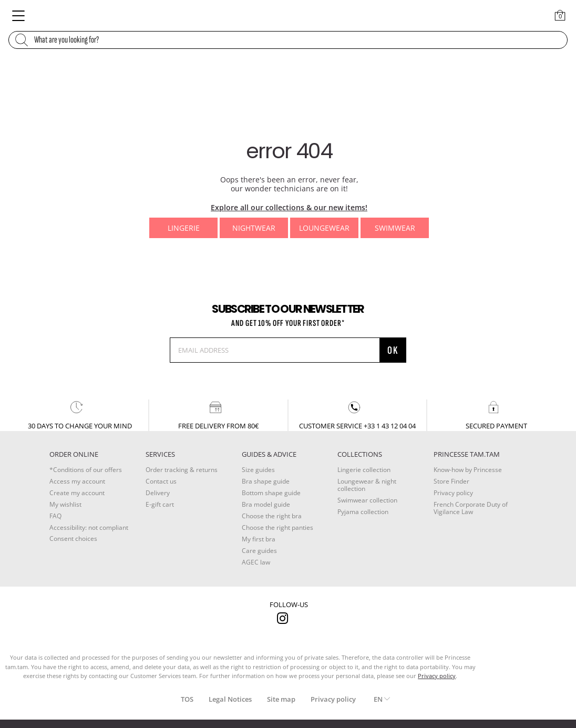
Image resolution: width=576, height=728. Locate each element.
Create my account (77, 493)
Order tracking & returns (182, 470)
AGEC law (256, 562)
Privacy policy (453, 493)
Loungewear (324, 228)
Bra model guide (266, 504)
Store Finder (451, 481)
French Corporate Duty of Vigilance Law (471, 508)
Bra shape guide (266, 481)
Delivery (158, 493)
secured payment (496, 415)
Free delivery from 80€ (218, 415)
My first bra (259, 539)
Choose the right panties (277, 527)
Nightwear (254, 228)
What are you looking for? (66, 40)
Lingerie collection (364, 470)
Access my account (77, 481)
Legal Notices (230, 699)
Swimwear (395, 228)
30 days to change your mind (80, 415)
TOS (187, 699)
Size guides (258, 470)
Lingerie (184, 228)
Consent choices (73, 539)
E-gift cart (160, 504)
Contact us (161, 481)
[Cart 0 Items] (560, 15)
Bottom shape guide (271, 493)
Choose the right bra (272, 516)
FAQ (55, 516)
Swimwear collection (367, 500)
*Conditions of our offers (86, 470)
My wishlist (65, 504)
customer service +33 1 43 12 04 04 (357, 415)
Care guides (259, 551)
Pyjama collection (363, 512)
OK (393, 350)
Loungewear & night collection (367, 485)
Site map (281, 699)
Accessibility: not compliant (89, 527)
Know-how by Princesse (468, 470)
